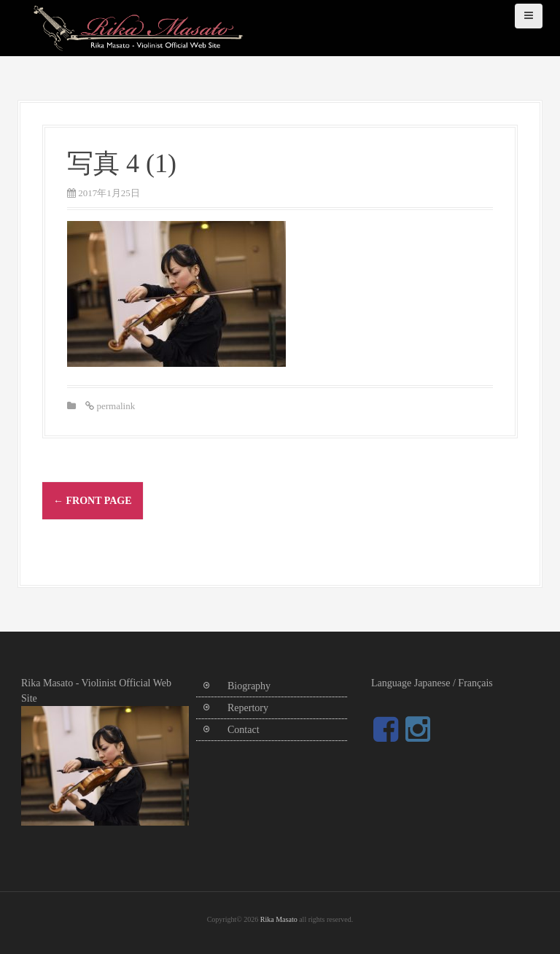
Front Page (93, 501)
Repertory (248, 708)
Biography (249, 686)
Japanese (432, 683)
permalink (114, 406)
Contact (244, 730)
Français (475, 683)
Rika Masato (279, 919)
